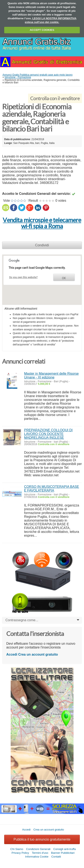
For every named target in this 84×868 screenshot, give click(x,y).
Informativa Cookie (37, 857)
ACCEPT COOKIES (42, 30)
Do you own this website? (23, 277)
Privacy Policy (20, 853)
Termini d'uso (40, 853)
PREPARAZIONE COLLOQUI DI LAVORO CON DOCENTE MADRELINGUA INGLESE (48, 434)
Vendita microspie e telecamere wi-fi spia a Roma (42, 223)
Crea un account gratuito (38, 654)
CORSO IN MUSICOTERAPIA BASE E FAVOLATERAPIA (52, 489)
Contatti (56, 857)
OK (64, 278)
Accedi (12, 654)
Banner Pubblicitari (63, 853)
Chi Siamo (17, 849)
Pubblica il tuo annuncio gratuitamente (42, 839)
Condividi (42, 245)
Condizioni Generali (38, 849)
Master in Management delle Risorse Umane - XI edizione (51, 375)
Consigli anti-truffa (65, 849)
